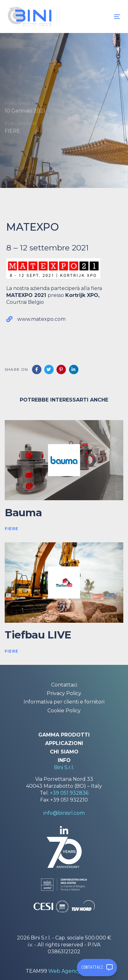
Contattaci (64, 685)
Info (64, 760)
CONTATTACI (97, 967)
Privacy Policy (64, 693)
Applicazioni (64, 743)
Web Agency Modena (75, 971)
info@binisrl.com (64, 813)
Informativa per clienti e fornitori (64, 702)
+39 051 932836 (69, 793)
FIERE (12, 132)
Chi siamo (64, 752)
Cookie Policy (64, 711)
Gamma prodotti (64, 735)
